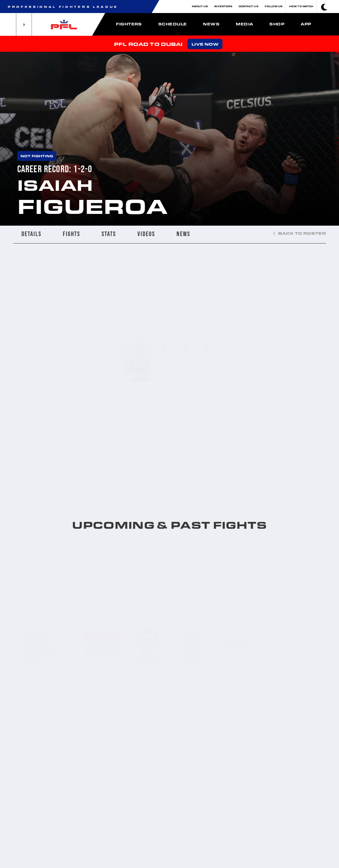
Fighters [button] (129, 24)
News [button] (211, 24)
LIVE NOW (205, 44)
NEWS (183, 234)
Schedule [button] (173, 24)
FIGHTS (71, 234)
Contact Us (248, 6)
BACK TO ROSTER (300, 233)
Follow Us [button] (274, 6)
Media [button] (244, 24)
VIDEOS (146, 234)
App (306, 24)
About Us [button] (200, 6)
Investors (223, 6)
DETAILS (31, 234)
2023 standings (290, 627)
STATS (109, 234)
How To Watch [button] (301, 6)
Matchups (290, 607)
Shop (277, 24)
